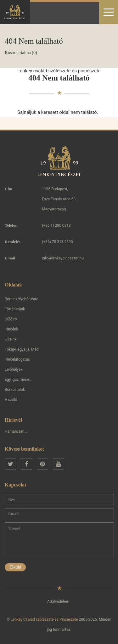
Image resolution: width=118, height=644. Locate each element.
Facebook (26, 464)
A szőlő (11, 400)
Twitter (10, 464)
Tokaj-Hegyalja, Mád (22, 349)
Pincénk (11, 329)
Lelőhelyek (14, 369)
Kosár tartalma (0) (21, 53)
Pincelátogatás (17, 359)
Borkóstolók (15, 390)
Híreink (11, 339)
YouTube (59, 464)
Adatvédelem (58, 602)
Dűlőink (11, 319)
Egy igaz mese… (18, 380)
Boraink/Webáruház (21, 299)
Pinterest (42, 464)
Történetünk (15, 309)
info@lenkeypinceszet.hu (63, 258)
